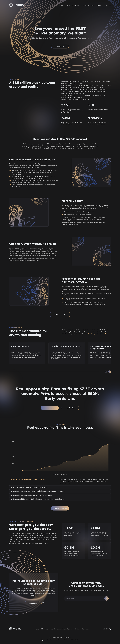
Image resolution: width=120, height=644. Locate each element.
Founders (99, 5)
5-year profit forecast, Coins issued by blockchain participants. (38, 499)
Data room (86, 629)
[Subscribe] (106, 598)
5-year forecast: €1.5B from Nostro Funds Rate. (31, 495)
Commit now (33, 604)
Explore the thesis (60, 508)
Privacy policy (67, 637)
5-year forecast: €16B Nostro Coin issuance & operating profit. (37, 491)
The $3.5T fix (60, 314)
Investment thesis (87, 5)
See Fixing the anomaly (97, 334)
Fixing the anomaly (72, 5)
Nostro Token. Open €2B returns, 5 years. (29, 487)
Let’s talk (70, 408)
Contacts (108, 5)
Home (61, 5)
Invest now (60, 46)
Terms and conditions (55, 637)
